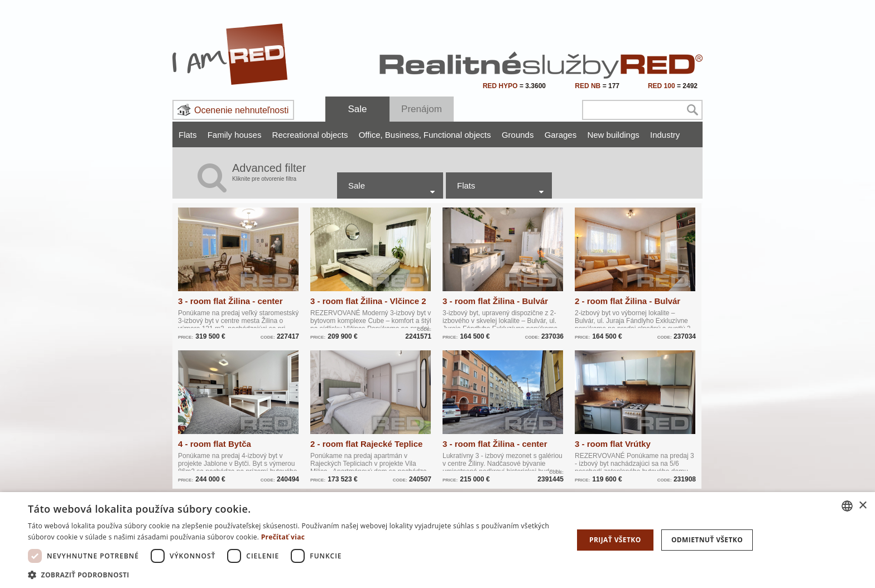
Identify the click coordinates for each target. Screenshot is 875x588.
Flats (188, 135)
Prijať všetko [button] (615, 540)
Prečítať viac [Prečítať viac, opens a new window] (283, 537)
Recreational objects (310, 135)
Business (403, 135)
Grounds (518, 135)
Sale (357, 109)
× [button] (862, 506)
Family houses (235, 135)
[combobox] (847, 506)
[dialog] (437, 540)
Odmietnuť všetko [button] (707, 540)
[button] (292, 574)
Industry (665, 135)
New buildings (613, 135)
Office (371, 135)
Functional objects (457, 135)
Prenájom (422, 109)
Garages (561, 135)
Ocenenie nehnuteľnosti (241, 110)
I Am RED (230, 54)
